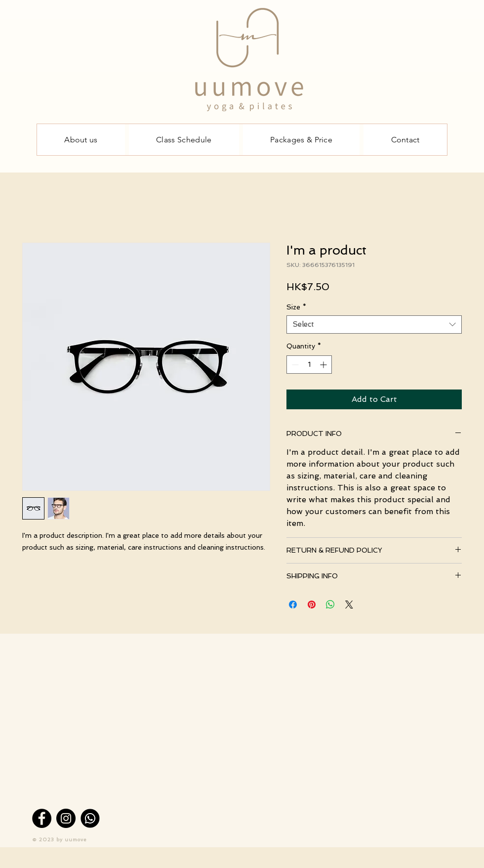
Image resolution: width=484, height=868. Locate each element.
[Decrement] (294, 365)
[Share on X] (349, 605)
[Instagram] (66, 818)
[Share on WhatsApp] (330, 605)
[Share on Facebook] (293, 605)
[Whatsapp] (90, 818)
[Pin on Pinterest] (312, 605)
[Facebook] (42, 818)
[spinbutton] (309, 365)
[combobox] (374, 325)
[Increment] (324, 365)
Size (296, 307)
